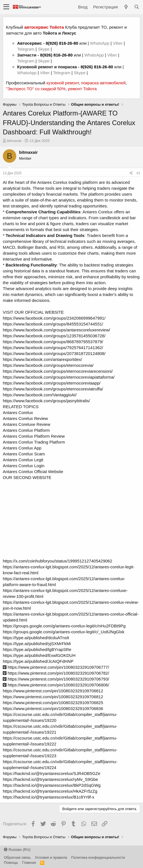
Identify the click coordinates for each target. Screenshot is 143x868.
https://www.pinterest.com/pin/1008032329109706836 (53, 708)
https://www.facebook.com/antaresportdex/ (42, 359)
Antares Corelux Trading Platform (34, 442)
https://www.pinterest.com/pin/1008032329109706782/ (56, 673)
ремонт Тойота (82, 89)
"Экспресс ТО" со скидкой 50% (36, 89)
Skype (44, 49)
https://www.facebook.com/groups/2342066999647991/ (54, 318)
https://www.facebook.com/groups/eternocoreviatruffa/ (53, 389)
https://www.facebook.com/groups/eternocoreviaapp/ (52, 383)
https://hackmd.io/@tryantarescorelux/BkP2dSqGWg (52, 785)
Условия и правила (51, 857)
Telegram (26, 49)
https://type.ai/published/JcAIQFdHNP (38, 661)
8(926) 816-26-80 (62, 43)
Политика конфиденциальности (98, 857)
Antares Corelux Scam (24, 454)
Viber (118, 43)
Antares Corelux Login (24, 466)
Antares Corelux (18, 412)
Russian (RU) (17, 850)
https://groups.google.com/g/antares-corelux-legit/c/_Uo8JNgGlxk (64, 632)
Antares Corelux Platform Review (34, 436)
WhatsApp (100, 43)
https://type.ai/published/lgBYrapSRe (37, 649)
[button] (6, 7)
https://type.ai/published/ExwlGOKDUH (39, 655)
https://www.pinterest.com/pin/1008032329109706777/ (56, 667)
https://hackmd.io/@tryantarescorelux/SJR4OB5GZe (52, 773)
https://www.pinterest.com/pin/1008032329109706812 (53, 691)
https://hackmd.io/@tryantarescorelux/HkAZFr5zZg (50, 791)
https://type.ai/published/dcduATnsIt (36, 638)
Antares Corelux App (22, 448)
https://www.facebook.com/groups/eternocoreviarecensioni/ (58, 371)
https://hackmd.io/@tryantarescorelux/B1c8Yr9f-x (49, 797)
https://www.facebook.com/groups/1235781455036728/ (54, 336)
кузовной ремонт (63, 83)
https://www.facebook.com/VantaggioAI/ (40, 395)
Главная (29, 863)
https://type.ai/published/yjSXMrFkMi (37, 644)
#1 (138, 173)
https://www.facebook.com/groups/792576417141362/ (53, 348)
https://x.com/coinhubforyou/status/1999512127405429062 (57, 561)
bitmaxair (14, 141)
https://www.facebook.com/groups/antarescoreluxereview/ (56, 330)
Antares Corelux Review (25, 418)
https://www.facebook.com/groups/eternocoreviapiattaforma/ (59, 377)
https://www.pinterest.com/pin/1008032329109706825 (53, 703)
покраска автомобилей (103, 83)
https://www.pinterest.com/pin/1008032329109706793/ (56, 679)
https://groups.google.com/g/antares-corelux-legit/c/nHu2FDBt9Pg (64, 626)
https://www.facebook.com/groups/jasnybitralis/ (46, 401)
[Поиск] (137, 7)
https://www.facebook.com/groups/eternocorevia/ (48, 365)
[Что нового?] (126, 7)
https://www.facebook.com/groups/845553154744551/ (53, 324)
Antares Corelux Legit (23, 460)
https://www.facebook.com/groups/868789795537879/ (53, 342)
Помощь (11, 863)
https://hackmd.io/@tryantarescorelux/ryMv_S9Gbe (50, 779)
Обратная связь (17, 857)
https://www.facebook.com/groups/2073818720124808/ (54, 353)
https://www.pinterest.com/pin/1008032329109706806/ (56, 685)
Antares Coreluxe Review (26, 424)
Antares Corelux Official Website (33, 472)
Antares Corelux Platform (26, 430)
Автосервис (30, 43)
